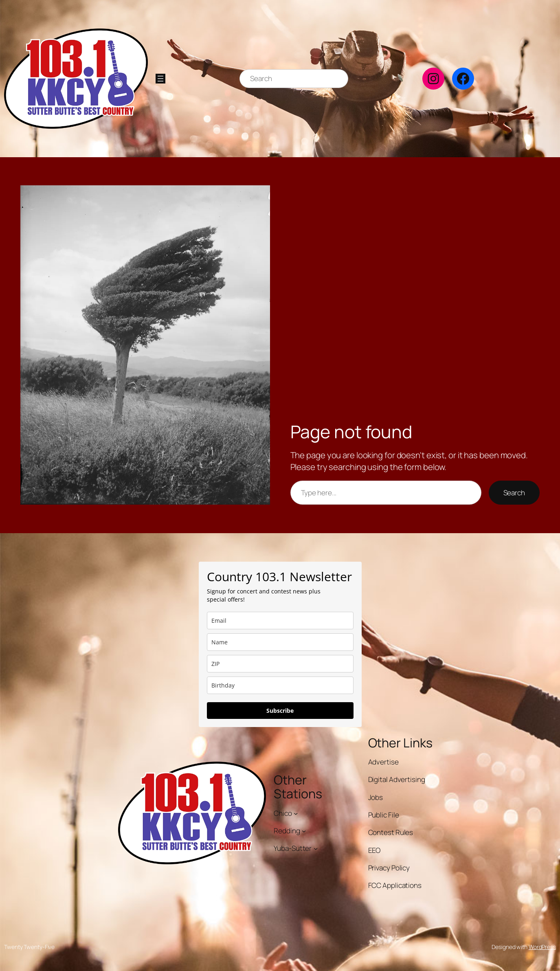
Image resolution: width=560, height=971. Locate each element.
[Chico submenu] (296, 813)
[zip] (280, 664)
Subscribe (280, 711)
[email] (280, 621)
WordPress (542, 947)
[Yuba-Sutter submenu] (316, 848)
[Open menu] (160, 79)
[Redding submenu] (304, 831)
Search (514, 493)
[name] (280, 642)
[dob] (280, 685)
